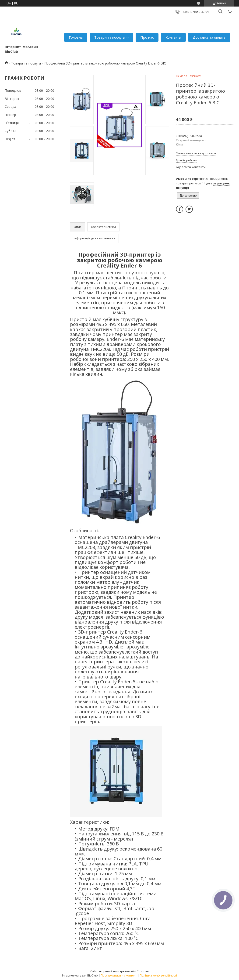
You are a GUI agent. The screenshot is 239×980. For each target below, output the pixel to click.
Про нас (147, 37)
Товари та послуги (110, 37)
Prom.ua (143, 971)
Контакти (173, 37)
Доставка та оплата (209, 37)
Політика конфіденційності (158, 975)
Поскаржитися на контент (119, 975)
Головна (76, 37)
